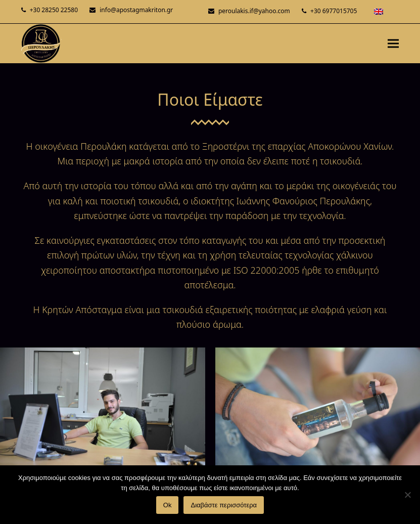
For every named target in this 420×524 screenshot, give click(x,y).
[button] (393, 43)
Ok (168, 505)
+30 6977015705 (334, 11)
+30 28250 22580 (54, 10)
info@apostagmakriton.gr (136, 10)
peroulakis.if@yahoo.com (254, 11)
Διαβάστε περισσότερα (224, 505)
